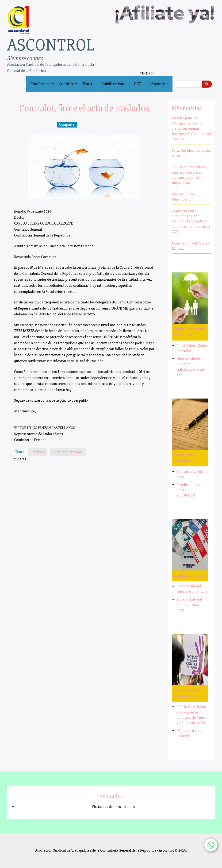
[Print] (108, 125)
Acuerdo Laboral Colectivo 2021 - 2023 (189, 605)
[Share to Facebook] (82, 125)
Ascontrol (159, 84)
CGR (138, 84)
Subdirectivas (113, 84)
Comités (68, 87)
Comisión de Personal (68, 452)
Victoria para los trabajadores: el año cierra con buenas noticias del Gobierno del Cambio (191, 129)
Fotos (87, 84)
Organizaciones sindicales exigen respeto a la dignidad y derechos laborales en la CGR (191, 221)
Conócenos (42, 87)
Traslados (38, 452)
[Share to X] (88, 125)
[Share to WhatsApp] (95, 125)
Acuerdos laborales (189, 576)
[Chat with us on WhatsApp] (211, 845)
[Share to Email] (101, 125)
